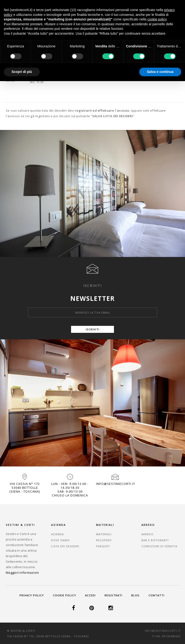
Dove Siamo (60, 540)
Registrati (113, 595)
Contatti (157, 595)
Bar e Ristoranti (155, 540)
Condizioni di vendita (159, 546)
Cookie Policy (65, 595)
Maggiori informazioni (22, 573)
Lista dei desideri (65, 546)
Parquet (103, 546)
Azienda (57, 534)
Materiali (104, 534)
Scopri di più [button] (22, 72)
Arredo (147, 534)
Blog (135, 595)
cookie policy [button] (157, 19)
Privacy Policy (32, 595)
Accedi (90, 595)
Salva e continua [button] (160, 72)
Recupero (104, 540)
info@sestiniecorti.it (116, 484)
